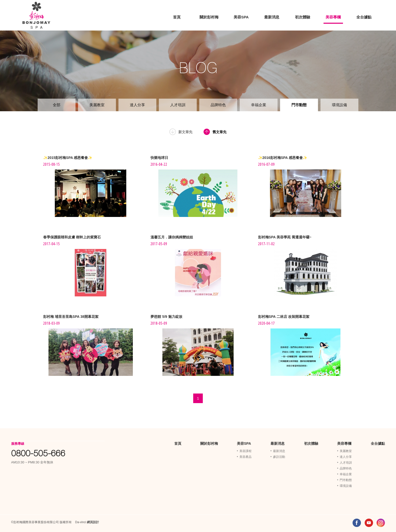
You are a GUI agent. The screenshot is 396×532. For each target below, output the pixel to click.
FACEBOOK (357, 523)
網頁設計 (93, 522)
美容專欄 (333, 17)
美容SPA (241, 17)
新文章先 (185, 132)
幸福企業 (259, 105)
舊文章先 (219, 132)
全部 (57, 105)
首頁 (177, 17)
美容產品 (245, 457)
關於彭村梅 (209, 17)
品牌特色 (218, 105)
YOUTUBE (369, 523)
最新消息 (272, 17)
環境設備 (339, 105)
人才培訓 (178, 105)
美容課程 (245, 451)
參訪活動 (279, 457)
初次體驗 (303, 17)
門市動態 (299, 105)
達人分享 (137, 105)
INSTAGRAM (381, 523)
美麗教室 (97, 105)
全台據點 (364, 17)
